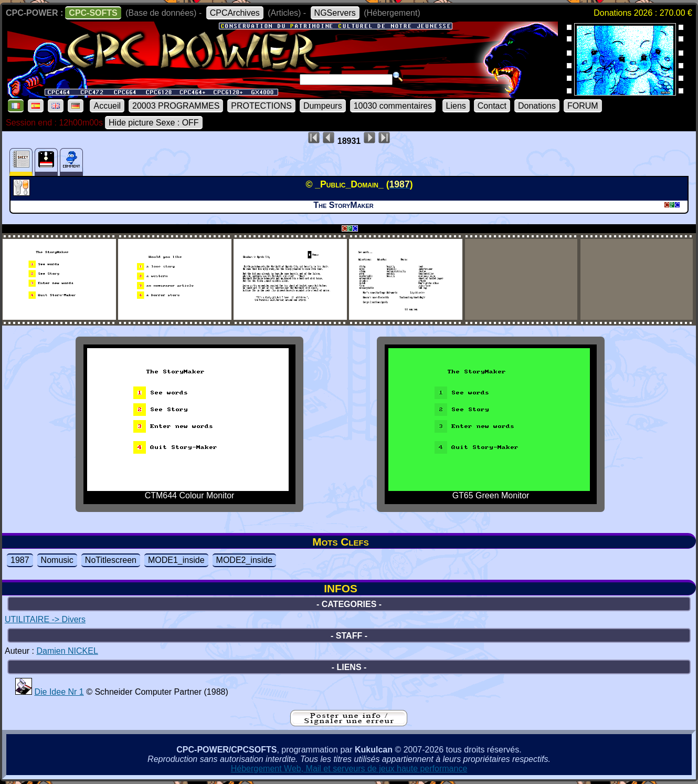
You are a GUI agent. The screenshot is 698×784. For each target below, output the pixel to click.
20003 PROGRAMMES (176, 106)
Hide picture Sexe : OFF (154, 123)
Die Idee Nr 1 (59, 692)
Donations (537, 106)
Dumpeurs (323, 106)
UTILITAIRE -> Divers (45, 619)
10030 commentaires (393, 106)
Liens (456, 106)
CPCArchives (235, 13)
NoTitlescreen (111, 560)
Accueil (107, 106)
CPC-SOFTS (93, 13)
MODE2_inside (245, 560)
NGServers (335, 13)
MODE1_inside (176, 560)
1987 (20, 560)
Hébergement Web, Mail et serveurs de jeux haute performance (349, 769)
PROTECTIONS (261, 106)
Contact (492, 106)
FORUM (583, 106)
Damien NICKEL (67, 651)
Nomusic (57, 560)
